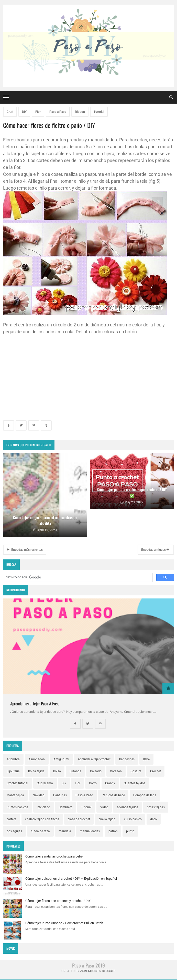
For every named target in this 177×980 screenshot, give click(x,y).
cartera (12, 819)
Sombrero (66, 807)
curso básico (133, 819)
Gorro (93, 783)
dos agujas (14, 831)
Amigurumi (61, 759)
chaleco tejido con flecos (42, 819)
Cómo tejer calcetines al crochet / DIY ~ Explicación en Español (71, 879)
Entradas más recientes (25, 550)
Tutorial (99, 112)
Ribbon (80, 112)
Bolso (57, 771)
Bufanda (75, 771)
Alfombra (13, 759)
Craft (10, 112)
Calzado (96, 771)
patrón (113, 831)
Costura (136, 771)
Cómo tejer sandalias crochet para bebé (54, 856)
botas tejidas (156, 807)
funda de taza (40, 831)
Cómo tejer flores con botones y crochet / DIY (58, 901)
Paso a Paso (58, 112)
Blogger (109, 971)
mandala (65, 831)
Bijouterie (13, 771)
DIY (24, 112)
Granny (110, 783)
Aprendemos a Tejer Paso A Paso (35, 703)
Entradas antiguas (155, 550)
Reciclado (43, 807)
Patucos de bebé (113, 795)
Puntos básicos (17, 807)
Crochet (156, 771)
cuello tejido (107, 819)
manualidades (90, 831)
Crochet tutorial (17, 783)
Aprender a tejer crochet (94, 759)
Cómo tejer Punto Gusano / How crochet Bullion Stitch (64, 923)
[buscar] (77, 578)
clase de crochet (79, 819)
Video (104, 807)
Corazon (116, 771)
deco (153, 819)
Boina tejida (36, 771)
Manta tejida (15, 795)
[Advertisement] (88, 377)
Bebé (146, 759)
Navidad (39, 795)
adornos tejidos (127, 807)
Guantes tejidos (135, 783)
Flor (38, 112)
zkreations (89, 971)
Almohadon (37, 759)
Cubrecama (45, 783)
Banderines (127, 759)
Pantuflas (60, 795)
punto (130, 831)
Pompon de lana (145, 795)
